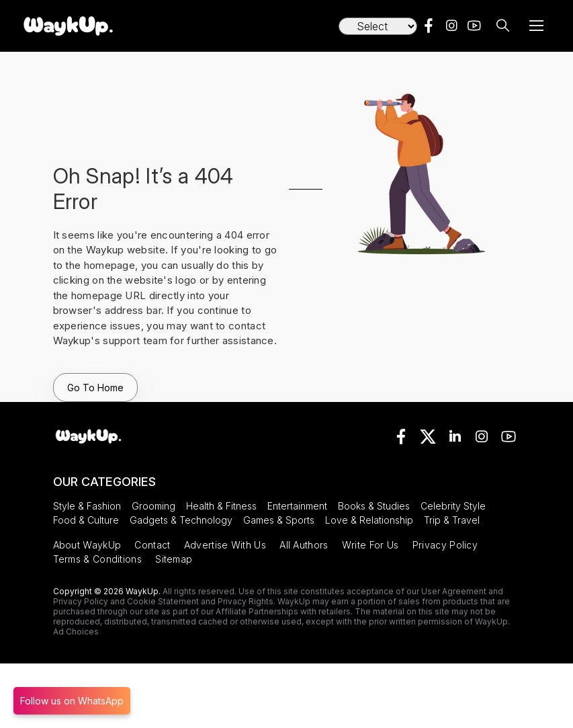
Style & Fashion (87, 506)
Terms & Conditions (97, 559)
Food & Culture (86, 520)
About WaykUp (87, 545)
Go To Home (95, 388)
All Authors (304, 545)
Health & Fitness (221, 506)
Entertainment (297, 506)
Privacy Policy (445, 545)
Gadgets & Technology (181, 520)
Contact (152, 545)
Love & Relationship (369, 520)
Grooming (153, 506)
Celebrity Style (453, 506)
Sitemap (174, 559)
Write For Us (370, 545)
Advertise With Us (225, 545)
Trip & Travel (452, 520)
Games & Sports (279, 520)
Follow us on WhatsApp (72, 701)
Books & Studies (374, 506)
